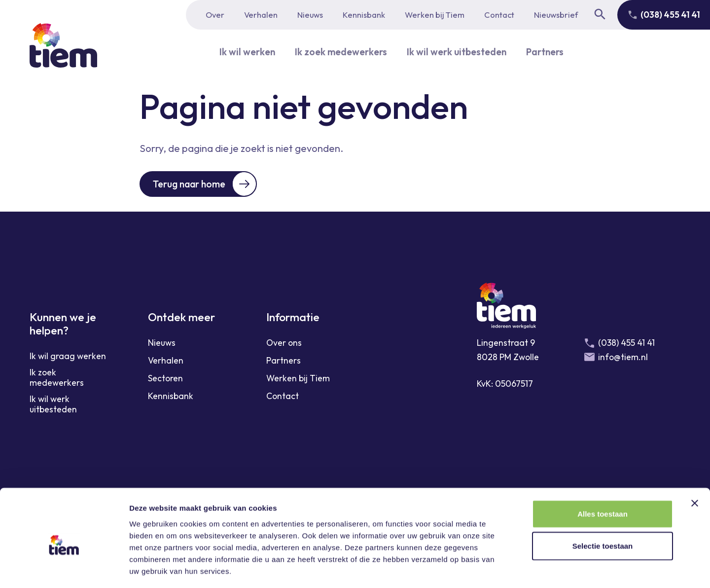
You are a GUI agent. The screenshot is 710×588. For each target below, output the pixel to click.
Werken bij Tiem (435, 15)
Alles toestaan (603, 471)
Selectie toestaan (603, 504)
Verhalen (261, 15)
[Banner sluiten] (695, 461)
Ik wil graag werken (68, 357)
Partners (551, 52)
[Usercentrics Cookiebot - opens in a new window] (64, 569)
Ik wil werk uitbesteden (458, 52)
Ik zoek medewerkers (338, 52)
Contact (499, 15)
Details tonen (533, 569)
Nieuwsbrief (556, 15)
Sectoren (165, 379)
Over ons (284, 344)
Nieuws (310, 15)
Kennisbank (364, 15)
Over (215, 15)
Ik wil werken (241, 52)
